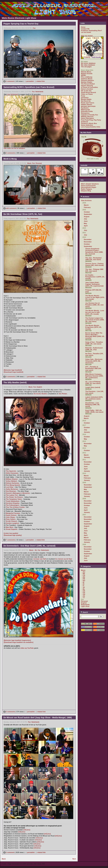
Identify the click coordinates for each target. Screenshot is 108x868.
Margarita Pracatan (13, 513)
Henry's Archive (87, 89)
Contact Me (85, 29)
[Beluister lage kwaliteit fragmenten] (17, 640)
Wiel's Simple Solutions (90, 184)
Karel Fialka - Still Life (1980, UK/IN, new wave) (94, 411)
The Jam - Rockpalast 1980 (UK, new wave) (93, 259)
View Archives (86, 200)
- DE (83, 577)
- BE (83, 574)
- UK (84, 591)
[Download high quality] (13, 535)
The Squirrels (11, 471)
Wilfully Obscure (87, 117)
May (85, 223)
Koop (83, 96)
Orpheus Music (87, 79)
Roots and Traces (88, 103)
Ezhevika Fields (87, 111)
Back (4, 859)
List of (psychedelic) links (91, 127)
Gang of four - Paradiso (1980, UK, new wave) (94, 343)
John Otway (10, 517)
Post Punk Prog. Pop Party (91, 120)
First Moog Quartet (13, 485)
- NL (36, 550)
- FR (83, 579)
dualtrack (85, 122)
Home (83, 27)
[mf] (25, 830)
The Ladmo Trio (12, 495)
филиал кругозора (88, 106)
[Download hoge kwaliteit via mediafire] (19, 642)
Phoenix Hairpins (87, 80)
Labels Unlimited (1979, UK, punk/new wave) (94, 398)
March (86, 205)
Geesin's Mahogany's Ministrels (18, 493)
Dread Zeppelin (12, 529)
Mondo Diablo (86, 99)
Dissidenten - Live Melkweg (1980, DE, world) (93, 405)
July (85, 219)
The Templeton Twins (14, 499)
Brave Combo (20, 507)
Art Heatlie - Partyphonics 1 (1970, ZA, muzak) (95, 277)
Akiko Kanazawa (12, 473)
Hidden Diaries (87, 104)
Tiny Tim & (10, 507)
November (88, 242)
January (87, 432)
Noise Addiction (87, 125)
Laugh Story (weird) (93, 387)
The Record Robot (88, 84)
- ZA (83, 596)
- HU (84, 581)
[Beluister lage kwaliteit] (13, 370)
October (87, 212)
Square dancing (87, 86)
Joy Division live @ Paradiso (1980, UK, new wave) (94, 305)
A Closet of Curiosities (89, 87)
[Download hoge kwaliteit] (14, 372)
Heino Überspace (87, 118)
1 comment (9, 81)
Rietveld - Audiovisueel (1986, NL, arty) (94, 349)
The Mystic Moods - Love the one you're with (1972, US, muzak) (95, 312)
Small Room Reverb (88, 92)
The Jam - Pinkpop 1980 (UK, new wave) (94, 270)
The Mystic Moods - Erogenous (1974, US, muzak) (93, 327)
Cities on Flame (87, 94)
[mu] (28, 830)
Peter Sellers (11, 519)
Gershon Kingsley (13, 503)
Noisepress (85, 113)
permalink (30, 81)
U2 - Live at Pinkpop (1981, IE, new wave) (93, 382)
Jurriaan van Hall (40, 559)
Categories (86, 566)
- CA (84, 575)
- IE (83, 582)
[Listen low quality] (11, 533)
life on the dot (86, 91)
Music (29, 163)
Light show (85, 606)
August (87, 217)
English (39, 387)
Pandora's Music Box (89, 123)
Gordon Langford (12, 523)
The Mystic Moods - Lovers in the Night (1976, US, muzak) (95, 297)
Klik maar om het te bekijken (14, 148)
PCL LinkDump (87, 77)
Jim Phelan (63, 394)
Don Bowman (11, 491)
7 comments (9, 540)
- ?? (83, 598)
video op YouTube (27, 648)
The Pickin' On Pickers (14, 497)
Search (84, 612)
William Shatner (12, 479)
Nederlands (39, 92)
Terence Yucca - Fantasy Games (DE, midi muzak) (95, 264)
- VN (83, 594)
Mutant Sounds (87, 74)
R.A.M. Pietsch (11, 521)
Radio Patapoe (86, 189)
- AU (83, 572)
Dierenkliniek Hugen (89, 187)
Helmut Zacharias (12, 483)
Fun (34, 28)
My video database (88, 65)
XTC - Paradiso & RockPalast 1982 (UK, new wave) (93, 368)
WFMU (83, 75)
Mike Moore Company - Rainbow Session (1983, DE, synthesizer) (94, 376)
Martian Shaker (87, 82)
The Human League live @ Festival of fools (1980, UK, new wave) (95, 320)
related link (41, 81)
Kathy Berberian (12, 489)
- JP (83, 587)
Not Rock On (86, 101)
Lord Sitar (10, 487)
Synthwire (85, 108)
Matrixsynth (85, 110)
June (86, 221)
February (87, 207)
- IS (83, 584)
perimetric (85, 98)
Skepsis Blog (86, 191)
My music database (88, 63)
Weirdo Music (86, 72)
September (88, 214)
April (86, 226)
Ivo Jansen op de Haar (64, 559)
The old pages (86, 67)
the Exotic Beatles (40, 394)
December (88, 239)
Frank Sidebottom (13, 501)
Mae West (10, 527)
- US (83, 593)
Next (74, 859)
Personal (39, 163)
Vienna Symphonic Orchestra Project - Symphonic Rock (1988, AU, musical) (94, 251)
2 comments (9, 153)
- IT (83, 586)
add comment (10, 208)
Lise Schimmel (12, 94)
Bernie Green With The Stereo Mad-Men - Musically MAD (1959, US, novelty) (95, 335)
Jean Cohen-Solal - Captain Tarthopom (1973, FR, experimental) (94, 284)
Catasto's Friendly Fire (89, 115)
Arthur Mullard (11, 481)
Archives (85, 197)
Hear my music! (87, 36)
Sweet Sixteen (11, 515)
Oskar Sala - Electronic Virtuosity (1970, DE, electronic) (94, 361)
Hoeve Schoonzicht (88, 186)
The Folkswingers (13, 505)
